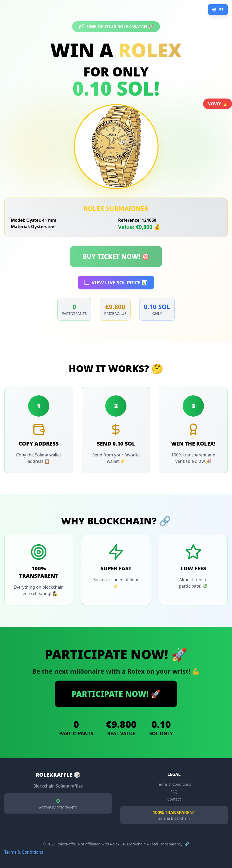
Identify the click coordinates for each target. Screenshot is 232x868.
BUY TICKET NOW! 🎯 (116, 256)
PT (218, 10)
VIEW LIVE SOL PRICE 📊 (116, 283)
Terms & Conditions (24, 852)
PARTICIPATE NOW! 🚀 (116, 694)
